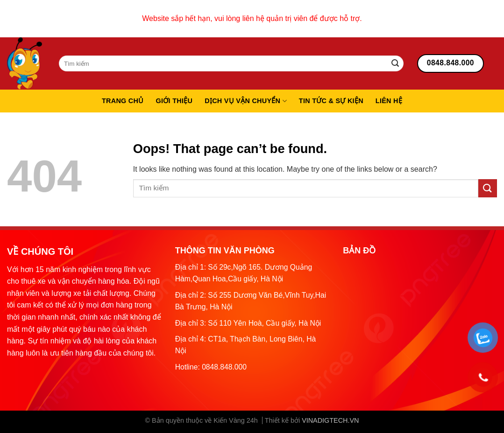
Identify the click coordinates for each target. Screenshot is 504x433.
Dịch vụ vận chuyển (246, 101)
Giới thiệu (174, 101)
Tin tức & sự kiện (331, 101)
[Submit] (395, 63)
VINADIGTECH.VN (330, 420)
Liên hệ (389, 101)
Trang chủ (123, 101)
